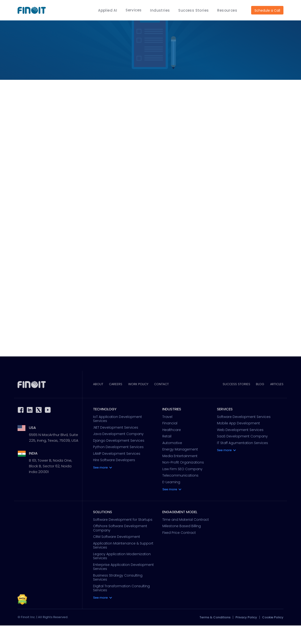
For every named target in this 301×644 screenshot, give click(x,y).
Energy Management (180, 468)
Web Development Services (240, 449)
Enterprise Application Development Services (123, 585)
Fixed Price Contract (179, 551)
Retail (167, 455)
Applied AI (108, 10)
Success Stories (193, 10)
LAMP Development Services (117, 472)
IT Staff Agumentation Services (242, 462)
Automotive (172, 462)
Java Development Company (118, 453)
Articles (277, 403)
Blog (258, 403)
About (98, 403)
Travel (167, 436)
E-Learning (171, 501)
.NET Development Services (116, 446)
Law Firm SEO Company (182, 488)
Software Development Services (244, 436)
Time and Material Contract (186, 538)
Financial (170, 442)
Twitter (39, 428)
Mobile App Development (238, 442)
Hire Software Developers (114, 479)
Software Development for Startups (123, 538)
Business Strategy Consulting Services (118, 596)
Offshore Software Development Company (120, 547)
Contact (167, 403)
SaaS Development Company (242, 455)
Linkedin (30, 428)
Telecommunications (180, 494)
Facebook (21, 428)
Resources (227, 10)
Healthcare (172, 449)
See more (100, 486)
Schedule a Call (267, 10)
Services (134, 10)
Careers (118, 403)
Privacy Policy (246, 636)
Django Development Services (119, 459)
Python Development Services (118, 466)
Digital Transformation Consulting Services (121, 607)
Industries (160, 10)
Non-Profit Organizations (183, 481)
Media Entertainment (180, 475)
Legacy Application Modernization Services (122, 575)
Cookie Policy (273, 636)
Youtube (48, 428)
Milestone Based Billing (182, 545)
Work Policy (142, 403)
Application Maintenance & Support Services (123, 564)
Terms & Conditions (215, 636)
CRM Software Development (117, 555)
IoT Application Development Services (118, 438)
